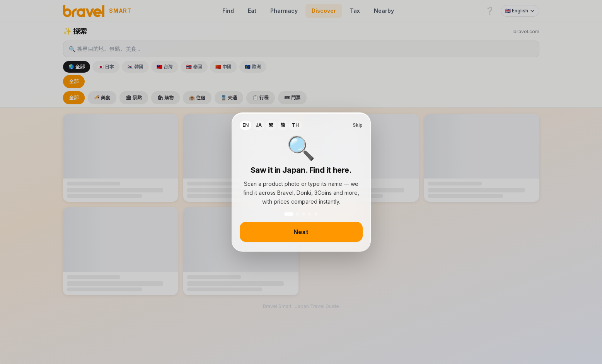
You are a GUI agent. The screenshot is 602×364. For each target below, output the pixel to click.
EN (246, 125)
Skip (358, 125)
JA (259, 125)
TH (295, 125)
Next (301, 232)
